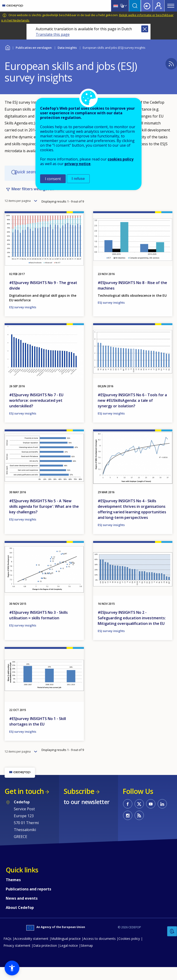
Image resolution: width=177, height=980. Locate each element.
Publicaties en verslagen (34, 48)
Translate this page (53, 34)
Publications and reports (28, 902)
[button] (12, 968)
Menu (171, 6)
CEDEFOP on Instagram (128, 828)
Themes (13, 892)
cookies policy (121, 159)
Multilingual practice (66, 951)
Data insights (67, 48)
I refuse (78, 179)
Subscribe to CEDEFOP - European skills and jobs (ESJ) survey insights (171, 64)
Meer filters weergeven (33, 194)
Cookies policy (129, 951)
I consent (53, 179)
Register (159, 6)
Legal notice (69, 958)
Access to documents (100, 951)
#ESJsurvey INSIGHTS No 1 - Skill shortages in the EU (38, 734)
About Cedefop (20, 920)
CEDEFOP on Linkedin (162, 817)
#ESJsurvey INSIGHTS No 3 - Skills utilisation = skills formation (38, 628)
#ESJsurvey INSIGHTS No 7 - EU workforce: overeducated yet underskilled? (36, 413)
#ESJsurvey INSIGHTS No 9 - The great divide (43, 298)
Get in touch (24, 804)
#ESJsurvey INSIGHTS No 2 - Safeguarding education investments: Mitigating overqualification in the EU (132, 631)
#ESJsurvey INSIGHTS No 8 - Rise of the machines (132, 298)
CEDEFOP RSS (139, 828)
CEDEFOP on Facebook (128, 817)
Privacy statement (17, 958)
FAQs (7, 951)
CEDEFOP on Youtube (151, 817)
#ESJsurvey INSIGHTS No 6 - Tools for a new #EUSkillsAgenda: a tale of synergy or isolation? (132, 413)
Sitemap (87, 958)
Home (7, 47)
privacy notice (78, 164)
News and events (22, 911)
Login (147, 6)
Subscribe (79, 804)
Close (145, 29)
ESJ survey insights (23, 320)
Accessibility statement (31, 951)
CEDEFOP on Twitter (139, 817)
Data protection (45, 958)
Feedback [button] (172, 931)
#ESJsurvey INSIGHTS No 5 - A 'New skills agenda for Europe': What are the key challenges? (44, 519)
